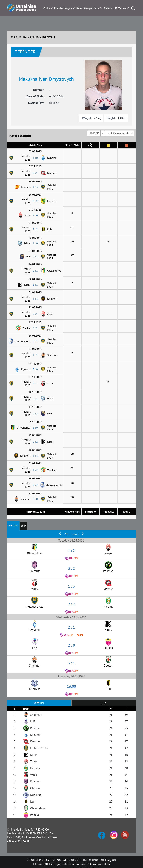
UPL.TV (117, 8)
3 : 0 (35, 369)
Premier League (63, 8)
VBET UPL (13, 526)
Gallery (108, 8)
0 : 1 (35, 173)
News (79, 8)
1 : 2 (35, 355)
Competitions (92, 8)
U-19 (24, 526)
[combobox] (96, 133)
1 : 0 (35, 158)
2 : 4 (35, 215)
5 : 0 (35, 499)
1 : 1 (35, 285)
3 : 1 (35, 328)
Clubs (47, 8)
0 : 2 (35, 201)
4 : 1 (35, 398)
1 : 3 (35, 187)
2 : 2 (35, 229)
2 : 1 (35, 314)
